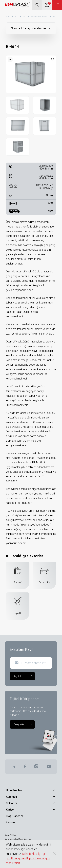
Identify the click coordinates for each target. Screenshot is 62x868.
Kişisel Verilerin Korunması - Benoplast (20, 843)
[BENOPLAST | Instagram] (36, 767)
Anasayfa (8, 16)
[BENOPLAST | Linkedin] (13, 767)
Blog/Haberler (14, 816)
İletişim (10, 822)
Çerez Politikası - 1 (12, 835)
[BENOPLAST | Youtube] (49, 767)
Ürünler (16, 16)
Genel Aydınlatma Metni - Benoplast (18, 839)
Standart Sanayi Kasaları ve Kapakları (40, 16)
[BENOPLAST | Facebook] (25, 767)
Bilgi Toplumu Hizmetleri (14, 847)
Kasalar (25, 16)
